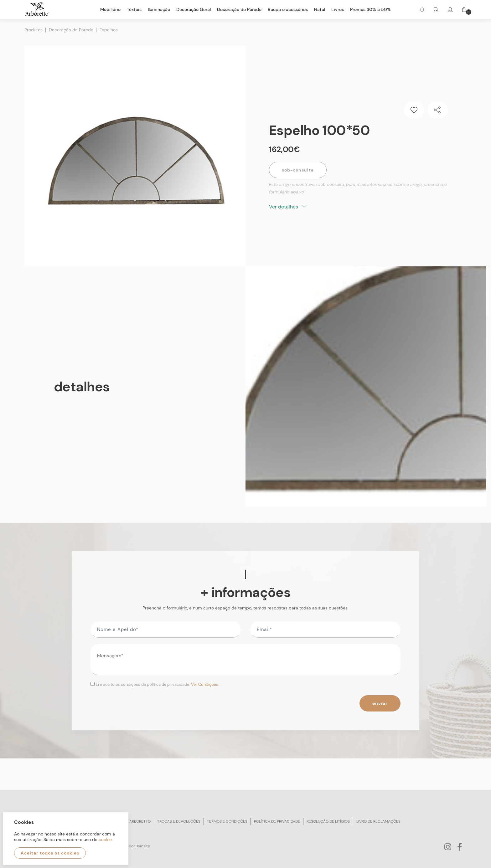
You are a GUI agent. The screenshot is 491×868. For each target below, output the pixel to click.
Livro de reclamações (378, 821)
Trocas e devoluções (179, 821)
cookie (105, 840)
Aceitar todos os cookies (50, 853)
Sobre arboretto (134, 821)
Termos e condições (227, 821)
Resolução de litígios (328, 821)
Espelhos (109, 30)
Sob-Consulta (298, 170)
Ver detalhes (288, 207)
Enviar (380, 703)
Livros (338, 9)
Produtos (34, 30)
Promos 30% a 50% (370, 9)
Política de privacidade (277, 821)
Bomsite (143, 846)
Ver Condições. (205, 684)
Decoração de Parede (71, 30)
